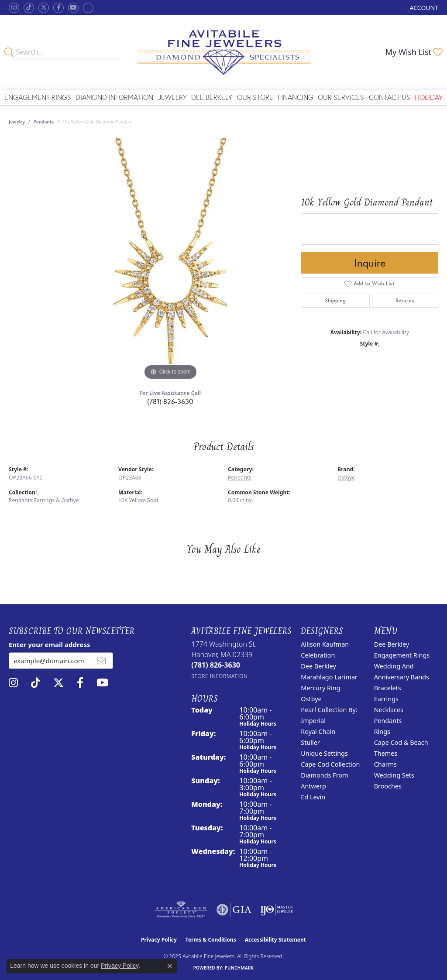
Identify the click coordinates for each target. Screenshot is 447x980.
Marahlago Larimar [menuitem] (329, 677)
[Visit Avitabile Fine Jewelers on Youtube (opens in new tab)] (73, 8)
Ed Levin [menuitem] (313, 797)
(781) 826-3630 (170, 401)
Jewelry (172, 97)
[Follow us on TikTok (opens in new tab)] (29, 8)
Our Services (341, 97)
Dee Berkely (212, 97)
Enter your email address (49, 644)
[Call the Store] (216, 665)
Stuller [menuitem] (310, 742)
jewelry (17, 122)
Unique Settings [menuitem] (324, 753)
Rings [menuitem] (382, 732)
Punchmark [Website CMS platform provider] (239, 968)
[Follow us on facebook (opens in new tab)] (58, 8)
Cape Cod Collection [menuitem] (330, 764)
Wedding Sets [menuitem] (394, 775)
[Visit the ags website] (181, 910)
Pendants (44, 122)
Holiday (429, 97)
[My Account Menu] (424, 8)
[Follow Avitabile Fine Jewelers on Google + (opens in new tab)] (88, 8)
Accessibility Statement (275, 940)
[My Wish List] (414, 52)
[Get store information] (219, 676)
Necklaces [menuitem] (389, 710)
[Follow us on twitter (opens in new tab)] (44, 8)
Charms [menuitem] (385, 764)
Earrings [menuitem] (386, 699)
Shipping (335, 300)
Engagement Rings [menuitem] (402, 655)
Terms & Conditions (211, 940)
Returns (405, 300)
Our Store (255, 97)
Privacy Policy (159, 940)
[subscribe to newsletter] (101, 661)
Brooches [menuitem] (388, 786)
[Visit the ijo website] (277, 910)
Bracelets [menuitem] (388, 688)
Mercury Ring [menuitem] (320, 688)
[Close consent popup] (170, 966)
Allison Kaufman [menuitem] (325, 644)
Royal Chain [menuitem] (318, 732)
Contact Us (390, 97)
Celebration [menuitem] (318, 655)
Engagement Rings (38, 97)
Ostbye (346, 478)
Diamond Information (114, 97)
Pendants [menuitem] (388, 721)
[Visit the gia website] (234, 910)
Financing (296, 97)
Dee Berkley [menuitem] (318, 666)
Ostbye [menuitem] (311, 699)
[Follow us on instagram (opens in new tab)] (14, 8)
